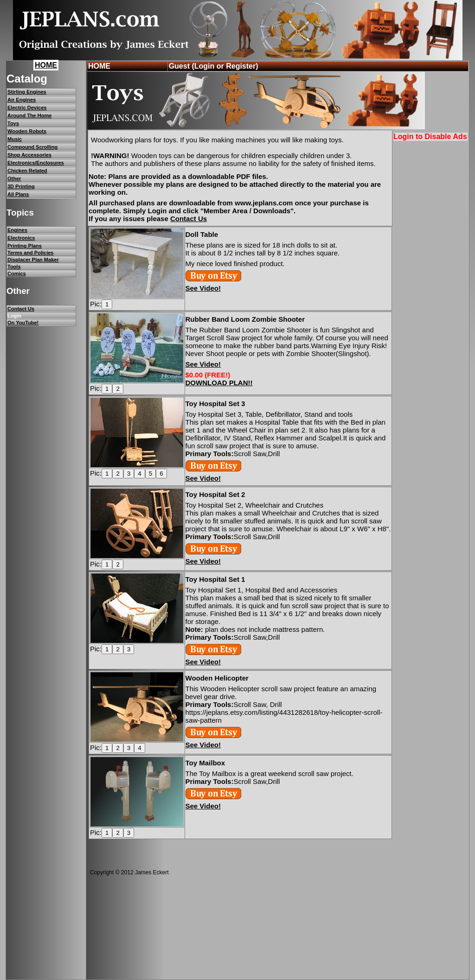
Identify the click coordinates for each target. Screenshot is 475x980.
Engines (17, 230)
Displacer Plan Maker (33, 260)
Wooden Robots (27, 131)
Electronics (21, 238)
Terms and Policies (30, 253)
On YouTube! (23, 323)
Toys (13, 123)
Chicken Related (27, 171)
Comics (17, 274)
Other (14, 178)
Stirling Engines (27, 92)
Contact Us (21, 309)
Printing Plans (25, 246)
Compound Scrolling (32, 147)
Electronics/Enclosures (36, 163)
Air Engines (22, 100)
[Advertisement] (431, 284)
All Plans (18, 194)
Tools (14, 267)
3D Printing (21, 186)
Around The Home (29, 115)
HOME (46, 65)
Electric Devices (27, 108)
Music (15, 139)
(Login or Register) (225, 66)
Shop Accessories (29, 155)
